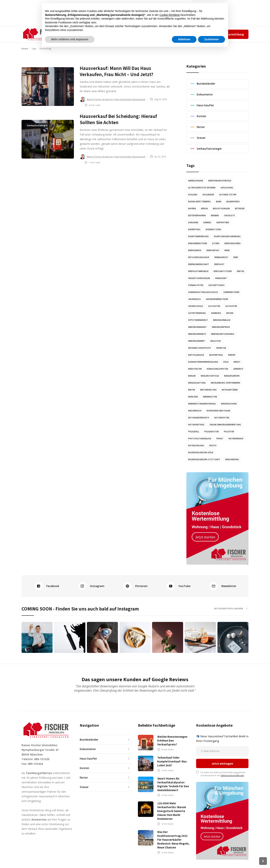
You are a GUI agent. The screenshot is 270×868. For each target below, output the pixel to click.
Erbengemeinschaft (199, 264)
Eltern (216, 243)
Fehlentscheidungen (199, 278)
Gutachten (214, 306)
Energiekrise (195, 250)
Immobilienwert (197, 341)
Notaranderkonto (199, 418)
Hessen (230, 313)
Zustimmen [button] (212, 857)
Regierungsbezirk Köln (201, 452)
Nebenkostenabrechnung (202, 404)
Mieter (192, 390)
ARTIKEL (99, 34)
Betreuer (240, 209)
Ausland (193, 195)
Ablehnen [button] (184, 857)
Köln (226, 362)
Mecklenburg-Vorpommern (225, 383)
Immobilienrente (197, 334)
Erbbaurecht (221, 257)
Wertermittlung (233, 34)
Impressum (197, 34)
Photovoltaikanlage (200, 439)
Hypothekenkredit (198, 320)
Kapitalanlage (196, 355)
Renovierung (232, 459)
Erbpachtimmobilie (198, 271)
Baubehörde (233, 202)
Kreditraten (195, 369)
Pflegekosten (212, 432)
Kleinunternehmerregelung (203, 362)
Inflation (215, 341)
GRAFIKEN (130, 34)
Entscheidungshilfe (199, 257)
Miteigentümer (230, 390)
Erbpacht (219, 264)
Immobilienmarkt (197, 327)
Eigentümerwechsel (199, 236)
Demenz (207, 222)
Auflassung (227, 188)
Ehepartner (223, 222)
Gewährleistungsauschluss (203, 292)
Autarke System (228, 195)
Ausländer (208, 195)
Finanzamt (221, 278)
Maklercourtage (210, 376)
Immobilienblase (222, 320)
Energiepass (213, 250)
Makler (192, 376)
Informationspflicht (200, 348)
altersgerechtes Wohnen (202, 188)
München (193, 397)
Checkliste (229, 215)
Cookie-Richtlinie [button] (170, 833)
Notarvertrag (196, 425)
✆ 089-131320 (165, 34)
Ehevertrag (194, 229)
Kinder (232, 355)
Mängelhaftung (197, 383)
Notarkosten (222, 418)
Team (184, 34)
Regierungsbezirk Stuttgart (204, 459)
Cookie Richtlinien (240, 861)
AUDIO (114, 34)
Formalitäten (196, 285)
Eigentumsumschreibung (227, 236)
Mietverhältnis (208, 390)
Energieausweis (233, 243)
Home (25, 49)
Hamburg (216, 313)
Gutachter (231, 306)
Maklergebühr (232, 376)
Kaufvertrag (216, 355)
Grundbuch (194, 299)
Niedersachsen (229, 404)
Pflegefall (194, 432)
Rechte (213, 446)
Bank (219, 202)
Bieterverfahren (197, 215)
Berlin (204, 209)
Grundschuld (196, 306)
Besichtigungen (221, 209)
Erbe (236, 257)
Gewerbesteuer (231, 292)
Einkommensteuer (198, 243)
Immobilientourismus (223, 334)
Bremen (215, 215)
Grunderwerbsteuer (217, 299)
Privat (220, 439)
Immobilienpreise (221, 327)
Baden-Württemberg (199, 202)
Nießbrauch (195, 411)
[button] (79, 34)
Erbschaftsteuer (223, 271)
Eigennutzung (213, 229)
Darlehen (193, 222)
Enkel (227, 250)
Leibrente (238, 369)
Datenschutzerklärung (232, 753)
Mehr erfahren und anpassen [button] (70, 857)
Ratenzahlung (196, 446)
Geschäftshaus (216, 285)
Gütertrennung (197, 313)
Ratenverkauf (236, 439)
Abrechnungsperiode (220, 181)
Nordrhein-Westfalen (218, 411)
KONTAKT (149, 34)
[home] (41, 34)
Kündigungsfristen (217, 369)
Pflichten (229, 432)
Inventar (221, 348)
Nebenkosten (210, 397)
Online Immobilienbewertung (225, 425)
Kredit (237, 362)
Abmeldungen (196, 181)
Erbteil (241, 271)
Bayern (192, 209)
